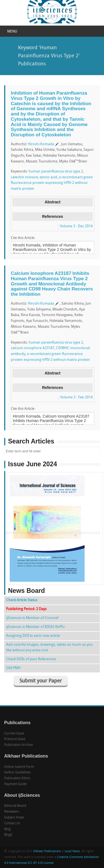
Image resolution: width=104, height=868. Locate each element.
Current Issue (14, 734)
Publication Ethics (17, 778)
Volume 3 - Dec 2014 (76, 226)
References (53, 216)
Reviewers (12, 812)
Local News (72, 851)
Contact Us (12, 823)
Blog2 (8, 835)
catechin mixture (24, 177)
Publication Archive (18, 745)
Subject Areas (14, 818)
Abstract (53, 202)
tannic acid (48, 177)
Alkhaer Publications (47, 851)
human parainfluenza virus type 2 (56, 172)
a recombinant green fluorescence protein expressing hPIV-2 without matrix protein (52, 183)
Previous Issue (15, 739)
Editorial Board (15, 806)
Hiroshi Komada (41, 144)
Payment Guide (15, 784)
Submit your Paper (41, 681)
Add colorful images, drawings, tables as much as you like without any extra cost (49, 648)
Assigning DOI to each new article (33, 636)
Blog (7, 829)
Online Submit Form (19, 767)
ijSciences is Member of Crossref (32, 618)
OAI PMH (13, 668)
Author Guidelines (17, 773)
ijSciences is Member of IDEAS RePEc (35, 627)
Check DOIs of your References (31, 659)
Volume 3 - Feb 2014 (76, 397)
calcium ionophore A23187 (33, 348)
